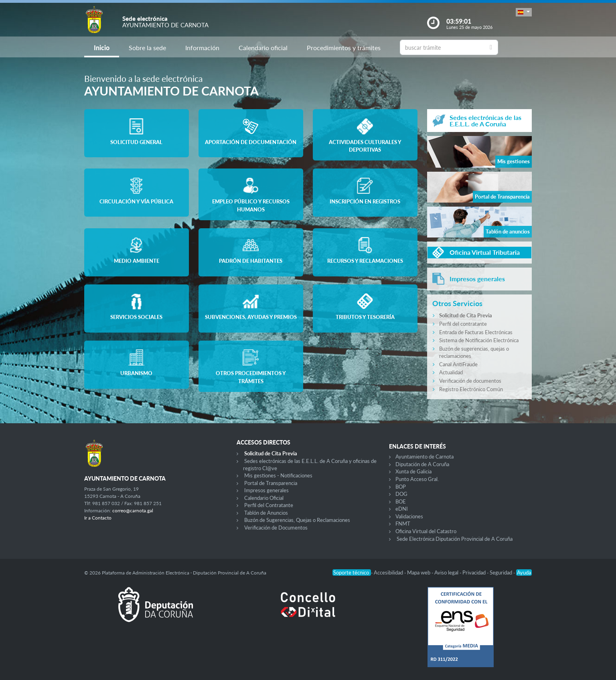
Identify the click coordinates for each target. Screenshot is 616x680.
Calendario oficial (263, 48)
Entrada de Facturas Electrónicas (476, 332)
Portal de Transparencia (271, 483)
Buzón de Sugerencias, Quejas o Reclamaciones (297, 520)
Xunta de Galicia (413, 471)
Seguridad (502, 572)
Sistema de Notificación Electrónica (479, 340)
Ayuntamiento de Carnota (425, 457)
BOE (401, 501)
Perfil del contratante (463, 324)
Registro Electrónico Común (471, 389)
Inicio (102, 48)
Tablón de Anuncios (266, 513)
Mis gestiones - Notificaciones (278, 475)
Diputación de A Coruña (422, 464)
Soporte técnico (352, 572)
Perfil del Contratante (269, 505)
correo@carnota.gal (133, 511)
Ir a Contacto (98, 518)
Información (202, 48)
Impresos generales (266, 490)
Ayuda (524, 572)
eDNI (402, 509)
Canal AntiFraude (458, 364)
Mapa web (419, 572)
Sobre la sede (147, 48)
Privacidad (475, 572)
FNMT (403, 524)
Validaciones (409, 516)
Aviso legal (447, 572)
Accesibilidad (389, 572)
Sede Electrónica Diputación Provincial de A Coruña (455, 539)
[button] (524, 12)
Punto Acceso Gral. (417, 479)
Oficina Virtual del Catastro (426, 531)
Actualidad (451, 372)
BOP (401, 487)
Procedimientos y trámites (344, 48)
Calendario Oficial (264, 498)
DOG (401, 494)
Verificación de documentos (470, 381)
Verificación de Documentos (276, 528)
